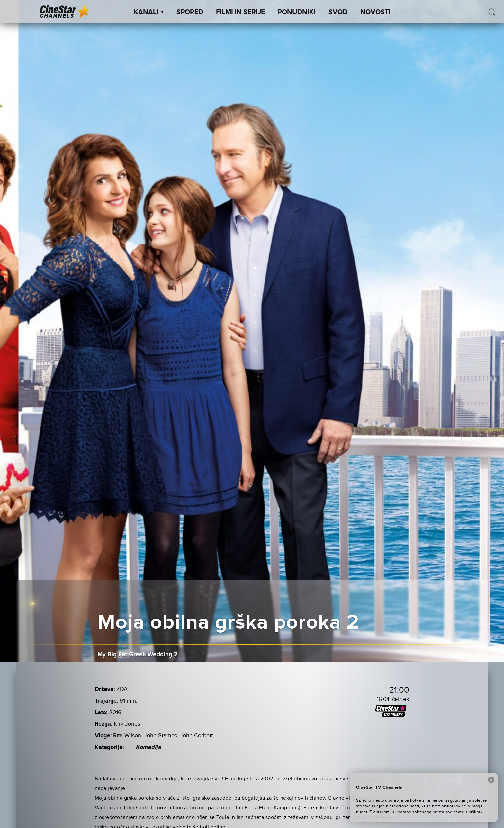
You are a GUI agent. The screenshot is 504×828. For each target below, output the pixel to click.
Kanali (149, 12)
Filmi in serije (240, 12)
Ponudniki (297, 12)
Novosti (375, 12)
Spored (190, 12)
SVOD (338, 12)
